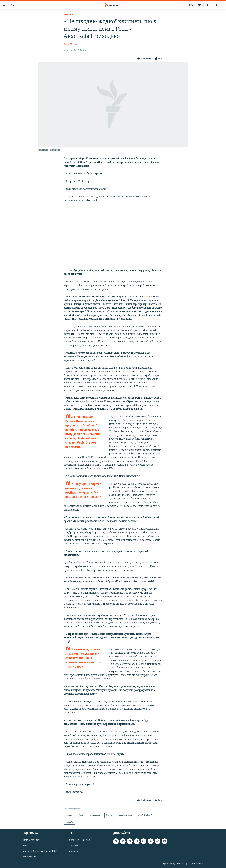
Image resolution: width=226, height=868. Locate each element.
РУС (191, 5)
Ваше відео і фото (32, 840)
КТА (199, 5)
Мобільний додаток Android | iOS (40, 851)
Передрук (73, 846)
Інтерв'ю (69, 15)
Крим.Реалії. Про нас (79, 840)
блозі (147, 297)
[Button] (144, 59)
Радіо (25, 846)
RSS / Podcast (29, 857)
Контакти (73, 851)
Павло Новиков (72, 44)
